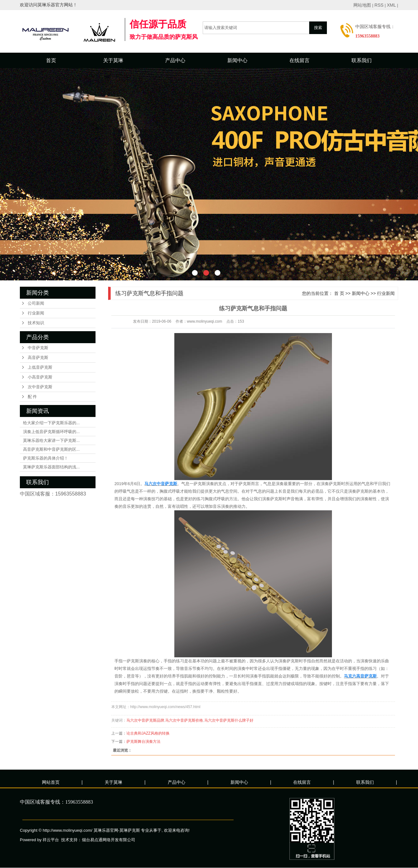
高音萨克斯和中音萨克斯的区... (51, 449)
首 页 (339, 293)
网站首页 (51, 782)
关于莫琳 (113, 60)
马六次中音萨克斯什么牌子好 (229, 720)
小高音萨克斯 (40, 377)
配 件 (32, 397)
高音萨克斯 (38, 358)
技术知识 (36, 323)
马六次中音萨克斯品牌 (145, 720)
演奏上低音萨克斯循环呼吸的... (51, 432)
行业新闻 (36, 313)
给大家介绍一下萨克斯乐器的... (51, 423)
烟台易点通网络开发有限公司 (109, 840)
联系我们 (362, 60)
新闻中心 (237, 60)
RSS (379, 5)
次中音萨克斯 (40, 387)
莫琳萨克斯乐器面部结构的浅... (51, 467)
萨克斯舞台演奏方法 (143, 742)
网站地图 (362, 5)
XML (391, 5)
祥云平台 (51, 840)
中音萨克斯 (38, 348)
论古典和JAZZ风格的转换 (148, 733)
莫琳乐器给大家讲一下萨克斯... (51, 440)
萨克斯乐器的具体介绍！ (46, 458)
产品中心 (175, 60)
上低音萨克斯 (40, 367)
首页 (51, 60)
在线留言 (299, 60)
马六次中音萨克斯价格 (184, 720)
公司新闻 (36, 303)
